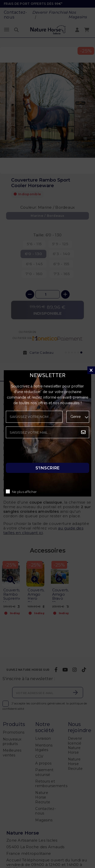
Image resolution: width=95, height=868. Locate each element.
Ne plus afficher (24, 492)
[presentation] (44, 452)
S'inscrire (48, 468)
